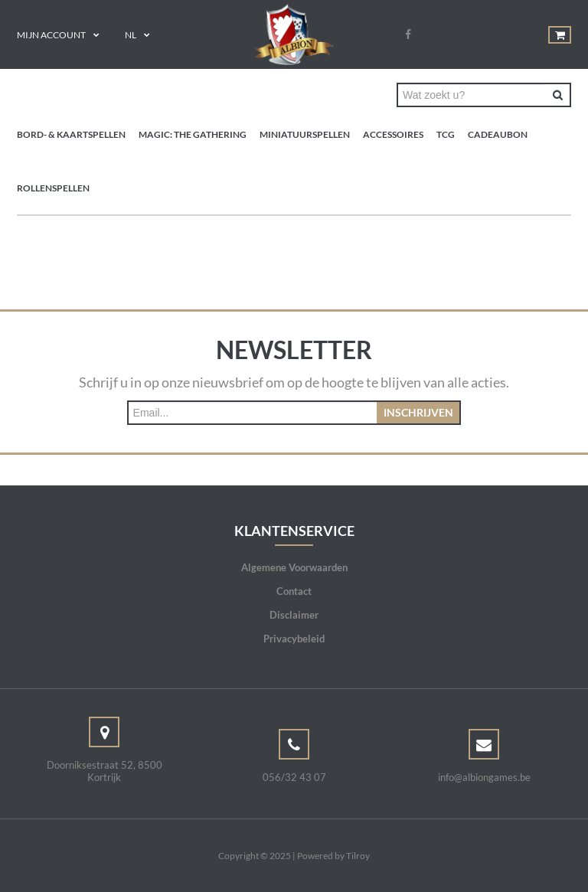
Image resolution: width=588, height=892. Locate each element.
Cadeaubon (498, 134)
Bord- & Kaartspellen (71, 134)
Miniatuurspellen (305, 134)
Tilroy (358, 856)
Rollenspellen (53, 188)
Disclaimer (294, 615)
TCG (446, 134)
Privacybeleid (294, 639)
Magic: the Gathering (193, 134)
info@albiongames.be (484, 777)
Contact (294, 591)
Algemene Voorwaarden (294, 567)
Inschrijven (418, 412)
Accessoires (393, 134)
